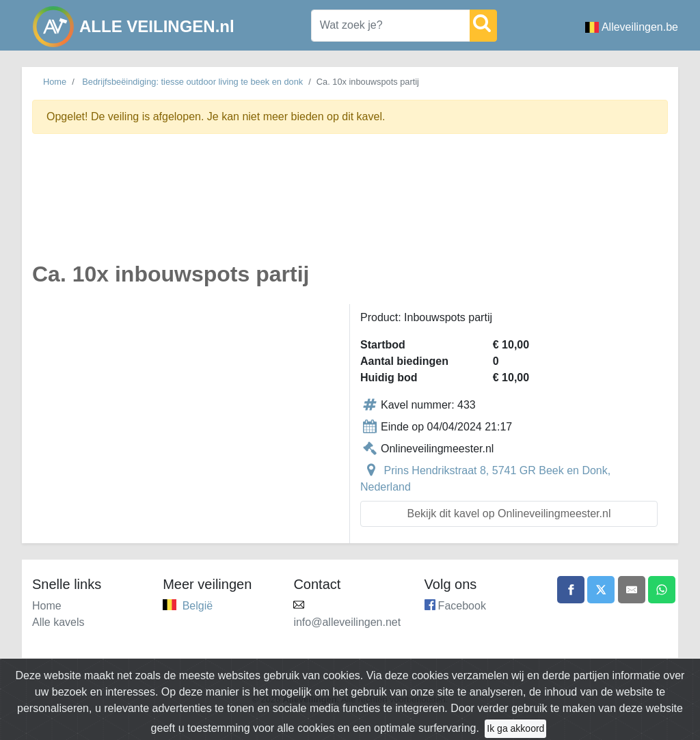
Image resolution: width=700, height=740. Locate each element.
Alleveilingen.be (632, 27)
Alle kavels (58, 622)
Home (55, 82)
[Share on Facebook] (571, 590)
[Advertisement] (350, 206)
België (198, 606)
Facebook (462, 606)
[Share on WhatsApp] (662, 590)
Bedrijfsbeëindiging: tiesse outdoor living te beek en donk (192, 82)
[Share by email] (632, 590)
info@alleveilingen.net (347, 622)
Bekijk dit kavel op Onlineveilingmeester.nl (509, 513)
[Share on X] (601, 590)
